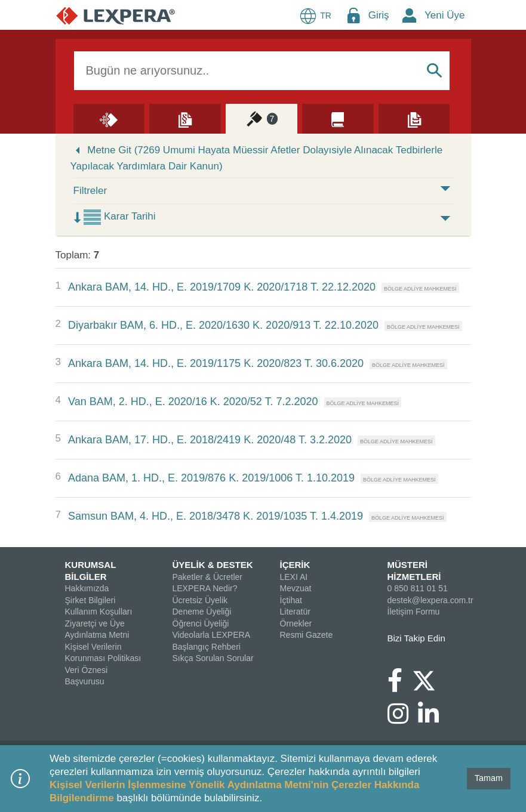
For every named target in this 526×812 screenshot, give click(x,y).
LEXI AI (294, 577)
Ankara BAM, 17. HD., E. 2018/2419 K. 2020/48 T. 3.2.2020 (210, 440)
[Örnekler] (414, 118)
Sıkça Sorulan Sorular (213, 658)
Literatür (295, 612)
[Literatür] (338, 118)
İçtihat (291, 600)
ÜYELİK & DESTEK (213, 565)
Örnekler (296, 623)
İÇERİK (295, 565)
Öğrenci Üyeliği (201, 623)
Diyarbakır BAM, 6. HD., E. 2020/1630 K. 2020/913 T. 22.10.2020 (223, 325)
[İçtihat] (262, 118)
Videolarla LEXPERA (211, 635)
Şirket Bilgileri (90, 600)
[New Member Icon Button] (410, 15)
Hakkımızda (87, 588)
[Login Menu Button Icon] (353, 15)
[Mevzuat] (185, 118)
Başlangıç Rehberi (207, 647)
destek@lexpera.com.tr (430, 600)
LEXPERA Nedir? (205, 588)
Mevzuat (296, 588)
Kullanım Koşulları (99, 612)
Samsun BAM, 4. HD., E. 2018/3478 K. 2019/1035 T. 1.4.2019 (216, 516)
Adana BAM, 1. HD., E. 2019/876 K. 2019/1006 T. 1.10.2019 (211, 478)
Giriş (379, 15)
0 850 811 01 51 (418, 588)
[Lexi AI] (109, 118)
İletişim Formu (414, 612)
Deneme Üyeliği (202, 612)
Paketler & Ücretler (207, 577)
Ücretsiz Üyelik (200, 600)
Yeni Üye (445, 15)
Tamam (489, 778)
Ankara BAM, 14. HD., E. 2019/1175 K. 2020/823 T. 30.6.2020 (216, 363)
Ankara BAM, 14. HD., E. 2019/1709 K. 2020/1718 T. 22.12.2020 (222, 287)
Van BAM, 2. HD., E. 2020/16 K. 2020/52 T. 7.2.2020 (193, 402)
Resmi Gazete (307, 635)
